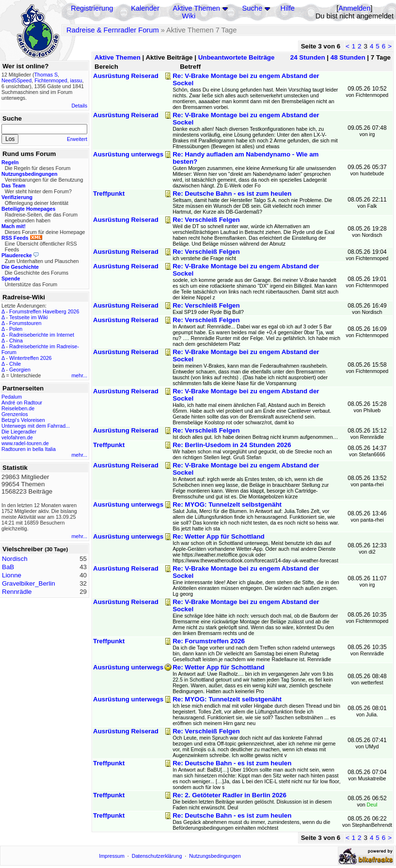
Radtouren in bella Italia (29, 449)
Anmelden (354, 8)
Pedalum (12, 397)
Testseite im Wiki (28, 317)
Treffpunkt (109, 194)
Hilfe (288, 8)
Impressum (112, 856)
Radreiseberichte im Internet (42, 335)
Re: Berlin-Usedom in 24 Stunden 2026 (232, 445)
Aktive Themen (197, 8)
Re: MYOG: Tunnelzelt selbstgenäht (227, 504)
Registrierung (92, 8)
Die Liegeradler (19, 432)
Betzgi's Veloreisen (23, 420)
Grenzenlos (15, 414)
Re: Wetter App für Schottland (219, 536)
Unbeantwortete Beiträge (237, 57)
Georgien (20, 370)
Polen (16, 329)
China (16, 341)
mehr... (79, 375)
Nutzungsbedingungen (215, 856)
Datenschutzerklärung (157, 856)
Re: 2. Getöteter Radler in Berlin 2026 (230, 795)
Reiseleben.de (18, 408)
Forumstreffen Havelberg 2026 (44, 311)
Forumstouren (25, 323)
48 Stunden (348, 57)
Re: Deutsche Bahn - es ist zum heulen (232, 194)
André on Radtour (22, 403)
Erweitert (77, 139)
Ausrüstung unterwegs (128, 154)
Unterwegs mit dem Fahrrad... (36, 426)
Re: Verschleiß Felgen (206, 220)
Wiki (189, 16)
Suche (253, 8)
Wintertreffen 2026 (30, 358)
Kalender (145, 8)
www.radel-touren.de (25, 443)
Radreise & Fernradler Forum (113, 30)
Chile (15, 364)
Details (79, 106)
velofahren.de (17, 437)
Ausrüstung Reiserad (126, 76)
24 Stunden (308, 57)
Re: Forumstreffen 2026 (209, 641)
